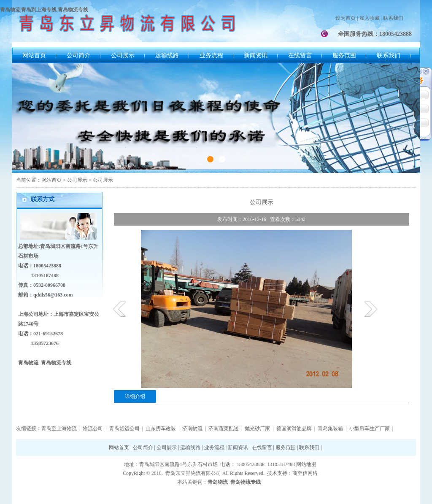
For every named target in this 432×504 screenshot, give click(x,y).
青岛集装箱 (330, 429)
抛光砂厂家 (257, 429)
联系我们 (393, 18)
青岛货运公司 (124, 429)
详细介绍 (135, 396)
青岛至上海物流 (59, 429)
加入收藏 (370, 18)
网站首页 (34, 55)
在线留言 (300, 55)
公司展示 (123, 55)
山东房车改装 (161, 429)
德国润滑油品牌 (294, 429)
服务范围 (344, 55)
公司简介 (78, 55)
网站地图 (306, 464)
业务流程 (211, 55)
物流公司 (93, 429)
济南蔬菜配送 (224, 429)
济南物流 (192, 429)
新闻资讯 (256, 55)
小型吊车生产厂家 (370, 429)
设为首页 (346, 18)
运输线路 (167, 55)
